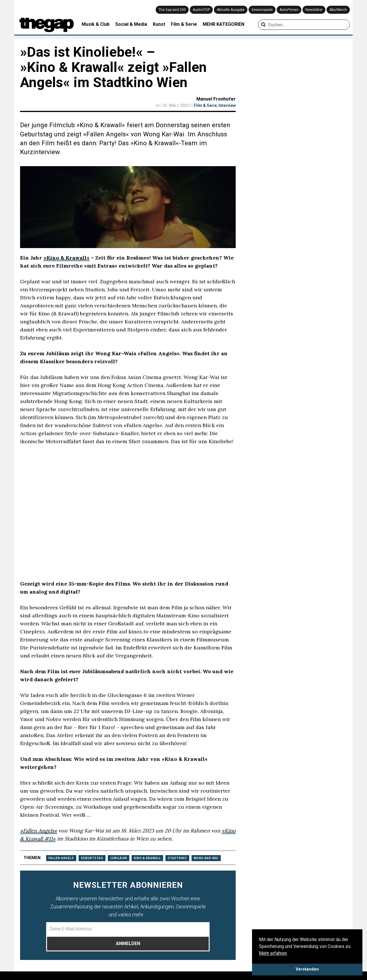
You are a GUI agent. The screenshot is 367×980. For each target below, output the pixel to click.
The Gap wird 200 (172, 10)
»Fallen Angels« (39, 831)
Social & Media (131, 24)
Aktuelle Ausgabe (231, 10)
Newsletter (314, 10)
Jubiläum (119, 858)
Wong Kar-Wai (206, 858)
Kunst (159, 24)
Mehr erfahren (273, 953)
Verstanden (307, 969)
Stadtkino (177, 858)
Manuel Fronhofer (216, 99)
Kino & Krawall (147, 858)
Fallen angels (61, 858)
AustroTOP (201, 10)
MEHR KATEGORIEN (223, 24)
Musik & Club (96, 24)
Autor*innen (289, 10)
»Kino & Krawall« (67, 258)
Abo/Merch (338, 10)
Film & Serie (184, 24)
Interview (227, 105)
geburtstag (92, 858)
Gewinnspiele (262, 10)
